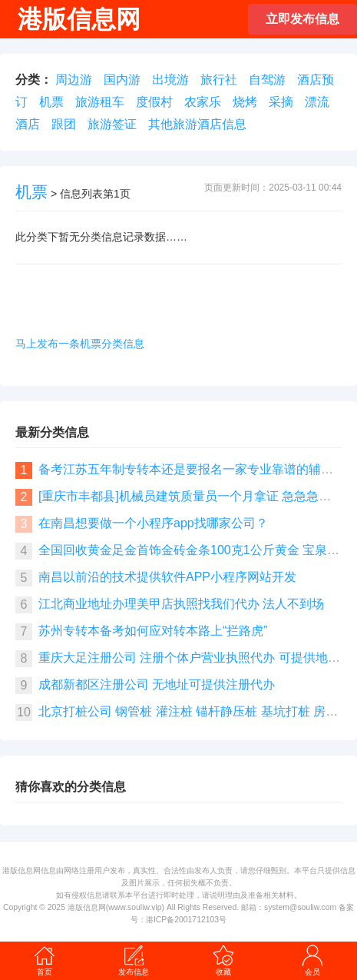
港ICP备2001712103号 (186, 920)
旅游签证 (112, 124)
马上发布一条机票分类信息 (80, 344)
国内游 (122, 80)
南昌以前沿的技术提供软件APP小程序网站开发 (167, 577)
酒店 (28, 124)
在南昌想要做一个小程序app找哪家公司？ (153, 523)
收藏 (223, 960)
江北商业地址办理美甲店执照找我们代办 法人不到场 (181, 604)
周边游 (74, 80)
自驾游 (267, 80)
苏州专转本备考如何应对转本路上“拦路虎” (153, 631)
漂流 (317, 102)
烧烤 (245, 102)
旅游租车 (100, 102)
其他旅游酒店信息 (197, 124)
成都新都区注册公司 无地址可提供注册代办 (157, 684)
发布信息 (134, 960)
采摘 (281, 102)
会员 (312, 960)
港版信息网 (87, 907)
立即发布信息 (302, 19)
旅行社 (219, 80)
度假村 (154, 102)
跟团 (64, 124)
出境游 (170, 80)
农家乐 (203, 102)
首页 (45, 960)
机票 (51, 102)
